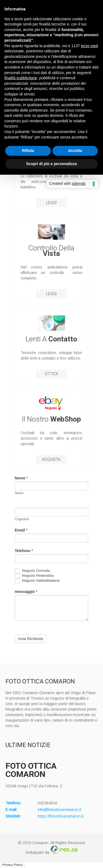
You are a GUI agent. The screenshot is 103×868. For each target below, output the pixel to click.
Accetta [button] (75, 151)
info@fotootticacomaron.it (59, 810)
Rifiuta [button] (28, 151)
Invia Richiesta (31, 639)
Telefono (24, 551)
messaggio (26, 592)
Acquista (51, 459)
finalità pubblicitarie (21, 78)
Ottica (51, 374)
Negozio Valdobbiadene (37, 581)
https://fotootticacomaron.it (61, 816)
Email (21, 530)
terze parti (90, 46)
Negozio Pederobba (34, 576)
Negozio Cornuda (32, 571)
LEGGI (51, 203)
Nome (21, 478)
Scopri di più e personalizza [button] (51, 164)
